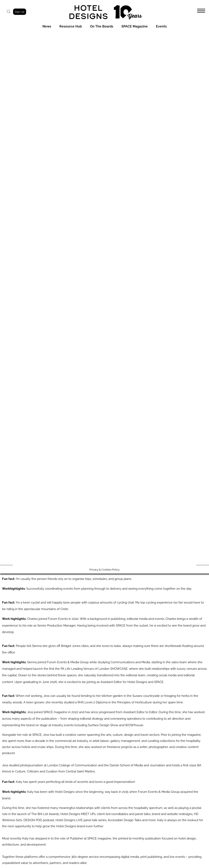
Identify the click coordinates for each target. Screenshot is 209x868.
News (47, 26)
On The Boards (102, 26)
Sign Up (20, 12)
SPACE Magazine (135, 26)
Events (161, 26)
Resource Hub (71, 26)
